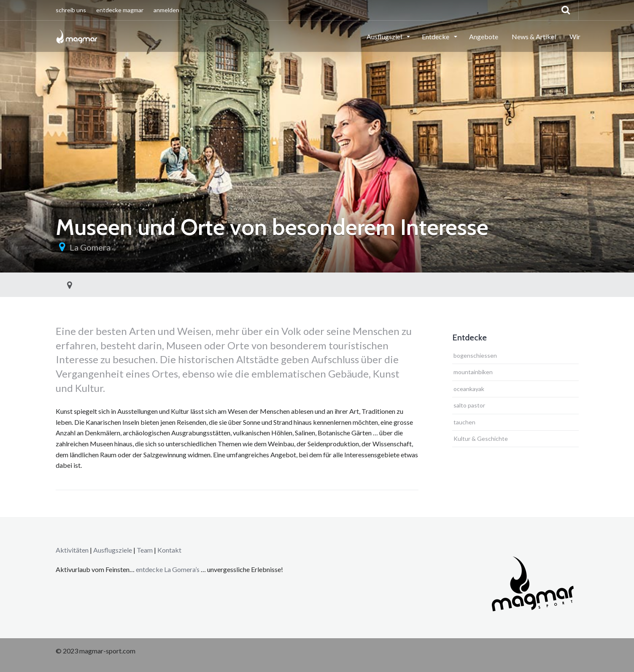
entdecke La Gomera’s (168, 569)
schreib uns (71, 10)
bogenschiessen (475, 355)
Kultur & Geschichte (481, 439)
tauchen (464, 422)
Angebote (484, 36)
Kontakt (169, 550)
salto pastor (469, 405)
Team (145, 550)
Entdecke (436, 36)
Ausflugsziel (385, 36)
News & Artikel (534, 36)
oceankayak (469, 389)
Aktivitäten (72, 550)
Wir (575, 36)
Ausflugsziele (113, 550)
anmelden (166, 10)
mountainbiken (473, 372)
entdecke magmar (120, 10)
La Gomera (90, 247)
